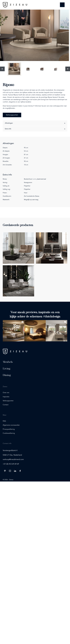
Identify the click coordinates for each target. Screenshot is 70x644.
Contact (6, 405)
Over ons (6, 393)
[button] (13, 331)
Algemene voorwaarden (11, 425)
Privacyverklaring (9, 429)
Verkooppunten (12, 115)
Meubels (8, 362)
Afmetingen (9, 123)
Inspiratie (6, 397)
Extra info (8, 129)
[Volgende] (68, 69)
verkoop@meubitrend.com (13, 459)
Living (6, 368)
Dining (7, 375)
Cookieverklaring (9, 433)
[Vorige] (2, 69)
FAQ (4, 421)
